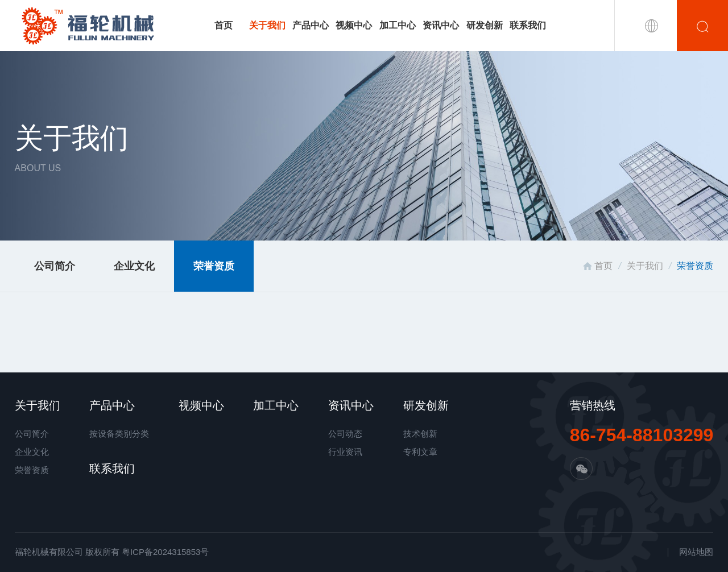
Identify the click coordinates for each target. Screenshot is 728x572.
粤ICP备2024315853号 (165, 552)
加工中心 (398, 25)
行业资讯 (345, 452)
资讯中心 (441, 25)
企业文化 (134, 266)
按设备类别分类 (119, 434)
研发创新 (485, 25)
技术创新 (420, 434)
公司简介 (55, 266)
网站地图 (696, 552)
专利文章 (420, 452)
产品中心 (311, 25)
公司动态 (345, 434)
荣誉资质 (214, 266)
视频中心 (354, 25)
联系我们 (528, 25)
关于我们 (267, 25)
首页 (224, 25)
